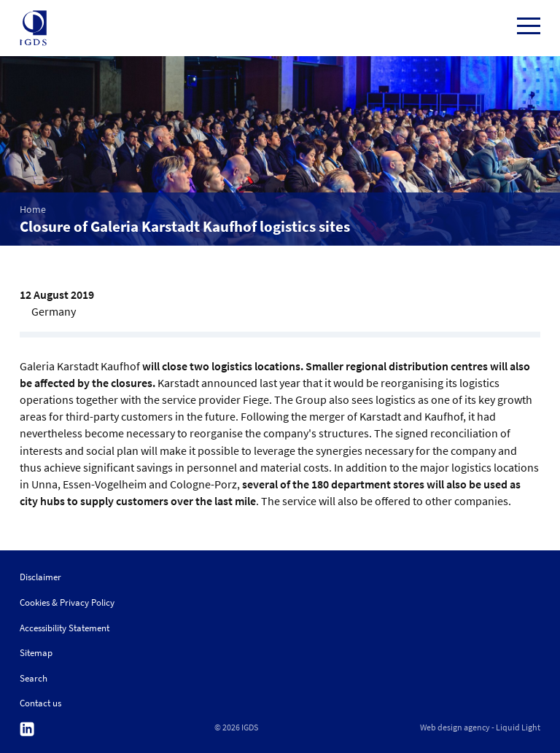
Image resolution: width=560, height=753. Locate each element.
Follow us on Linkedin (27, 729)
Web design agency (455, 727)
